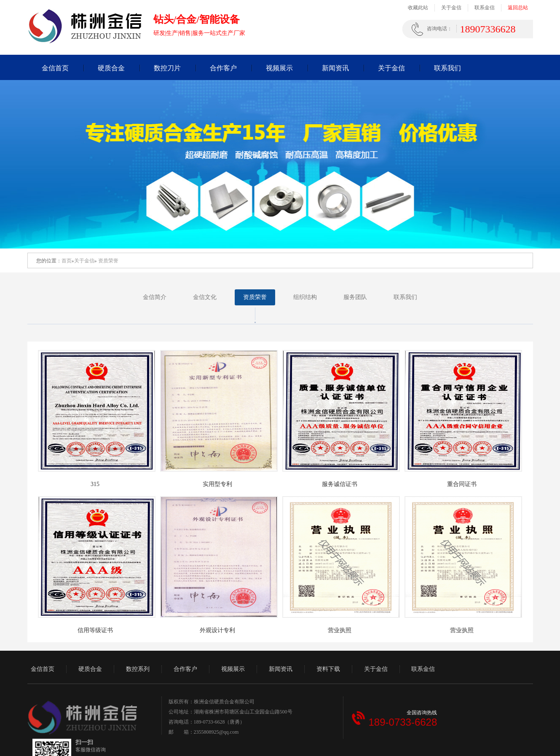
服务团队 (355, 297)
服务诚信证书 (340, 484)
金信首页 (55, 68)
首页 (67, 261)
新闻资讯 (335, 68)
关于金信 (451, 8)
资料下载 (328, 669)
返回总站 (518, 8)
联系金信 (485, 8)
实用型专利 (217, 484)
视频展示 (279, 68)
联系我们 (447, 68)
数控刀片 (167, 68)
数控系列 (138, 669)
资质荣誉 (108, 261)
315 (95, 484)
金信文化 (205, 297)
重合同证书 (462, 484)
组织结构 (305, 297)
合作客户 (223, 68)
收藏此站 (418, 8)
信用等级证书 (95, 630)
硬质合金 (111, 68)
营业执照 (340, 630)
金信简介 (155, 297)
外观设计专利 (217, 630)
